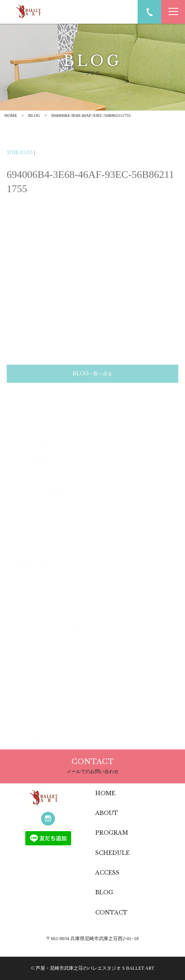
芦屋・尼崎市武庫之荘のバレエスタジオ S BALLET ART (95, 968)
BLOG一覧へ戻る (92, 381)
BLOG (34, 115)
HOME (11, 115)
